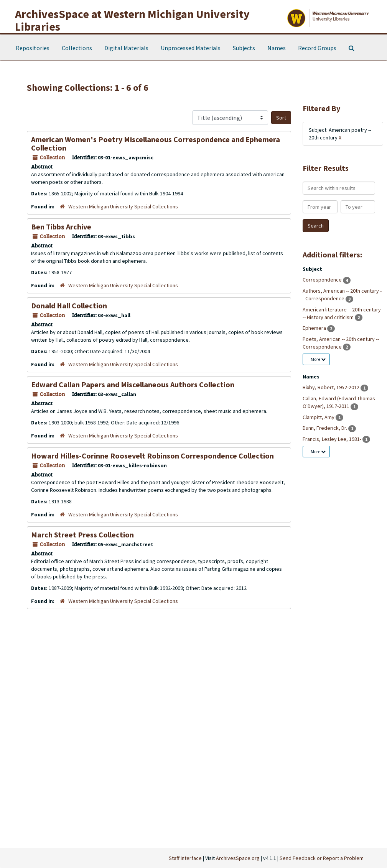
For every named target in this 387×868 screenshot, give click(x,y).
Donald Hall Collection (69, 305)
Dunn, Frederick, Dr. (325, 428)
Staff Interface (185, 858)
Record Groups (317, 48)
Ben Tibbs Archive (61, 227)
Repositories (33, 48)
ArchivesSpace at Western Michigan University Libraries (132, 20)
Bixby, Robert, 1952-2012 (332, 387)
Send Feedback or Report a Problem (322, 858)
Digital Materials (126, 48)
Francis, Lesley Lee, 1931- (333, 439)
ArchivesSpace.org (238, 858)
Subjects (244, 48)
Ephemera (315, 328)
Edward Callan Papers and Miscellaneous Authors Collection (133, 384)
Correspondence (323, 280)
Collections (77, 48)
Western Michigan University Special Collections (123, 206)
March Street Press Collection (82, 535)
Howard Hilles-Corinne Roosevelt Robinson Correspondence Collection (152, 456)
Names (277, 48)
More (318, 359)
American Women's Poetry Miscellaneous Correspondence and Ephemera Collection (156, 143)
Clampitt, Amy (319, 417)
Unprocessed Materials (191, 48)
